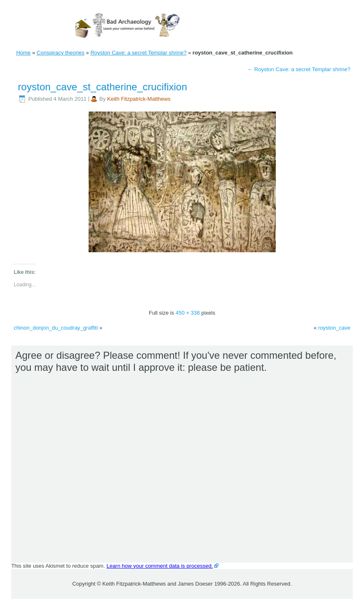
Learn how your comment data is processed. (160, 566)
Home (24, 53)
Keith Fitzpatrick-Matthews (139, 99)
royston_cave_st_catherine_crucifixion (103, 87)
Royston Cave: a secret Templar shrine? (138, 53)
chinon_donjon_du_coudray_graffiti (56, 328)
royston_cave (334, 328)
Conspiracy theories (61, 53)
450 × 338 (188, 313)
